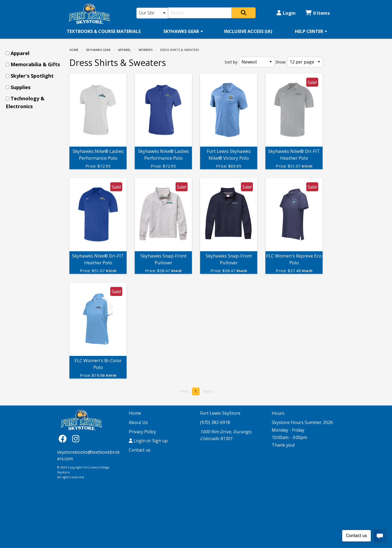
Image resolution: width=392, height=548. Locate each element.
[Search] (200, 13)
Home (74, 50)
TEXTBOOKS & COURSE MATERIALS (104, 31)
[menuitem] (104, 31)
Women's (146, 50)
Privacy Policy (142, 432)
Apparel (125, 50)
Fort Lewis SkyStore (220, 413)
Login (286, 13)
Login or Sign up (148, 441)
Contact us (140, 450)
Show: (281, 62)
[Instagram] (76, 438)
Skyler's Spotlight (32, 76)
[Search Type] (152, 13)
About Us (138, 422)
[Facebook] (64, 438)
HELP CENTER (309, 31)
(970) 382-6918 (215, 422)
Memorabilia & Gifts (35, 64)
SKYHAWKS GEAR (181, 31)
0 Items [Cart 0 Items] (318, 13)
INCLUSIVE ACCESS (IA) (248, 31)
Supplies (21, 87)
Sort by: (231, 62)
